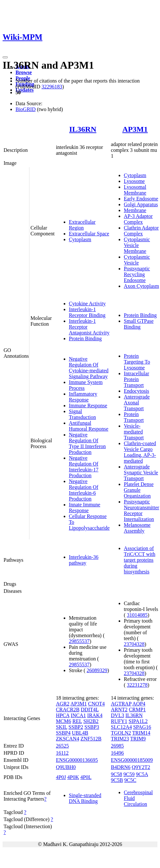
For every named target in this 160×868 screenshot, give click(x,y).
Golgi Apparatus (141, 204)
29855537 (79, 641)
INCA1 (78, 715)
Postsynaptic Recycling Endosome (137, 274)
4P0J (61, 777)
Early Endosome (141, 199)
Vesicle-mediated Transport (134, 432)
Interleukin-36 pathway (84, 560)
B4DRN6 (121, 767)
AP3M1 (135, 129)
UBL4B (80, 733)
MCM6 (64, 721)
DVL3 (117, 715)
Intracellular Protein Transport (136, 379)
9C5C (130, 780)
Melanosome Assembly (137, 528)
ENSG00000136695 (77, 760)
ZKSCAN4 (68, 739)
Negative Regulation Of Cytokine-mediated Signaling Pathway (89, 368)
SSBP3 (92, 727)
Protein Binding (85, 338)
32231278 (137, 685)
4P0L (86, 777)
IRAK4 (95, 715)
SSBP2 (76, 727)
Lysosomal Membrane (135, 190)
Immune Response (88, 406)
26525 (62, 746)
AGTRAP (121, 704)
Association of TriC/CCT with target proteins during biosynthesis (139, 560)
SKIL (62, 727)
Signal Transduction (82, 414)
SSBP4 (63, 733)
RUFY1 (119, 721)
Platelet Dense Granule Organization (139, 490)
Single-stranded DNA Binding (85, 798)
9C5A (142, 774)
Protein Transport (134, 417)
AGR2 (63, 704)
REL (77, 721)
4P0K (73, 777)
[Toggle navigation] (5, 57)
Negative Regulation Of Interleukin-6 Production (84, 490)
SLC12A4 (121, 727)
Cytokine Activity (87, 304)
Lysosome (134, 181)
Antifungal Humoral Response (89, 426)
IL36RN (83, 129)
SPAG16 (142, 727)
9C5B (117, 780)
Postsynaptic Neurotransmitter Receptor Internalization (141, 510)
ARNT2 (119, 710)
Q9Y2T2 (141, 767)
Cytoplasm (80, 239)
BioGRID (26, 109)
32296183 (52, 87)
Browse (24, 72)
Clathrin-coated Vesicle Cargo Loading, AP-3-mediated (140, 452)
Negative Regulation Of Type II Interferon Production (87, 443)
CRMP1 (137, 710)
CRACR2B (68, 710)
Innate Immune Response (85, 507)
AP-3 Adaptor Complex (138, 219)
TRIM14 (141, 733)
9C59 (129, 774)
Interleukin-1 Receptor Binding (87, 312)
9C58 (117, 774)
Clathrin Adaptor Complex (141, 231)
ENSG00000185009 (132, 760)
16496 (117, 753)
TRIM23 (120, 739)
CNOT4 (96, 704)
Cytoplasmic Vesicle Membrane (137, 245)
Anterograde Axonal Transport (137, 403)
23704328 (134, 644)
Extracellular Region (82, 225)
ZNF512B (91, 739)
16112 (62, 753)
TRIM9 (138, 739)
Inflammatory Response (83, 397)
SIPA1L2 (138, 721)
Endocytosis (136, 391)
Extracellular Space (89, 234)
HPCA (63, 715)
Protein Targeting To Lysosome (137, 362)
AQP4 (139, 704)
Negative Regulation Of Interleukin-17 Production (84, 467)
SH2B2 (91, 721)
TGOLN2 (121, 733)
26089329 (97, 670)
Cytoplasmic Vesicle (137, 260)
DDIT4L (90, 710)
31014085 (137, 615)
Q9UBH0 (66, 767)
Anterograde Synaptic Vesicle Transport (141, 473)
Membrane (135, 210)
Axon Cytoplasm (141, 286)
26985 (117, 746)
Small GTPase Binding (139, 324)
